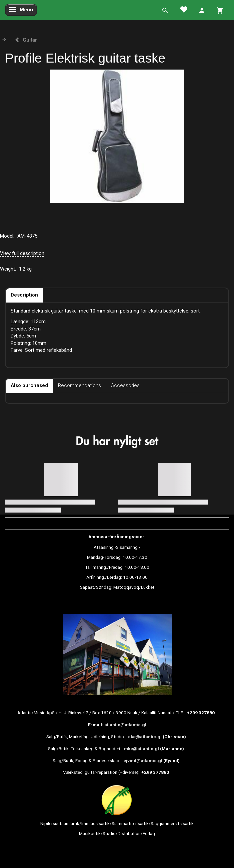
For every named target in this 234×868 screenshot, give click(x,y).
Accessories (125, 385)
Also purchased (29, 385)
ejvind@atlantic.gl (143, 760)
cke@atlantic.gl (145, 737)
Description (24, 295)
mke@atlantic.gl (141, 749)
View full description (22, 253)
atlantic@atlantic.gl (125, 725)
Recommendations (79, 385)
